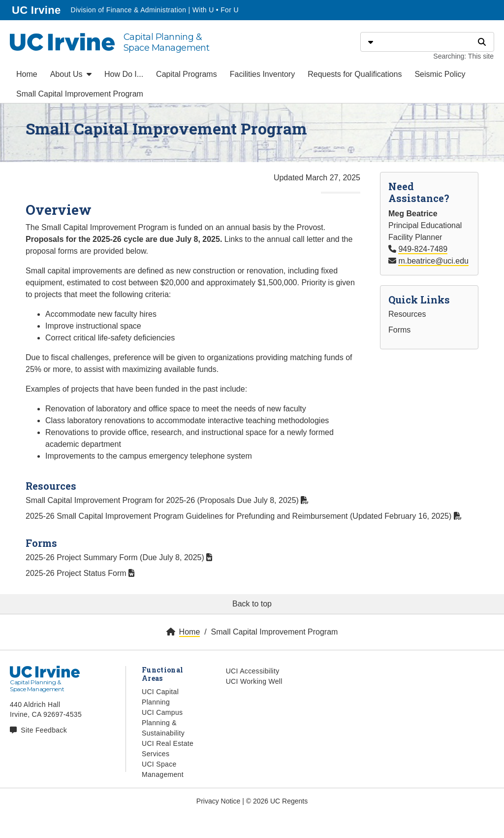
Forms (399, 330)
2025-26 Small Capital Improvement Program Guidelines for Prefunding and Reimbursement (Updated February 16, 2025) (244, 516)
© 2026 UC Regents (277, 801)
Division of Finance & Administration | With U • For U (154, 10)
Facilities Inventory (263, 74)
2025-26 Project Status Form (80, 573)
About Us (71, 74)
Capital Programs (187, 74)
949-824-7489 (423, 249)
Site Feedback (44, 730)
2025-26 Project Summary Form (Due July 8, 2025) (119, 557)
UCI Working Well (254, 681)
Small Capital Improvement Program (80, 94)
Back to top (252, 604)
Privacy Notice (218, 801)
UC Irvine (37, 9)
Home (27, 74)
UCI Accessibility (253, 671)
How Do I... (124, 74)
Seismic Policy (440, 74)
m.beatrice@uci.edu (433, 261)
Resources (407, 314)
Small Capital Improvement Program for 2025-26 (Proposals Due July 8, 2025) (167, 500)
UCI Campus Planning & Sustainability (163, 723)
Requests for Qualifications (355, 74)
